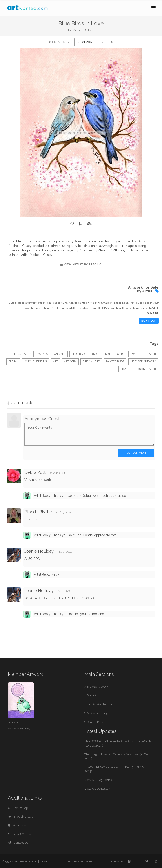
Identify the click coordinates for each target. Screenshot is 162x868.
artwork (70, 361)
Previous (59, 42)
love (124, 369)
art (55, 361)
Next (107, 42)
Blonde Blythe (38, 512)
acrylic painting (36, 361)
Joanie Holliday (39, 551)
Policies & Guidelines (81, 861)
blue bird (78, 354)
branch (151, 354)
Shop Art (93, 695)
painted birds (115, 361)
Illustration (22, 354)
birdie (107, 354)
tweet (135, 354)
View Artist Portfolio (81, 264)
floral (13, 361)
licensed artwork (143, 361)
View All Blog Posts (99, 780)
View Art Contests (97, 789)
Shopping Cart (20, 817)
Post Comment (136, 453)
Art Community (97, 713)
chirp (121, 354)
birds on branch (145, 369)
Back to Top (18, 808)
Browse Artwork (98, 687)
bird (94, 354)
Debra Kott (35, 472)
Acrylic (43, 354)
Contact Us (18, 843)
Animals (60, 354)
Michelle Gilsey (83, 30)
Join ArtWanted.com (100, 704)
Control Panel (96, 722)
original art (91, 361)
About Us (17, 825)
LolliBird (13, 722)
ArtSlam (44, 861)
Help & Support (20, 834)
